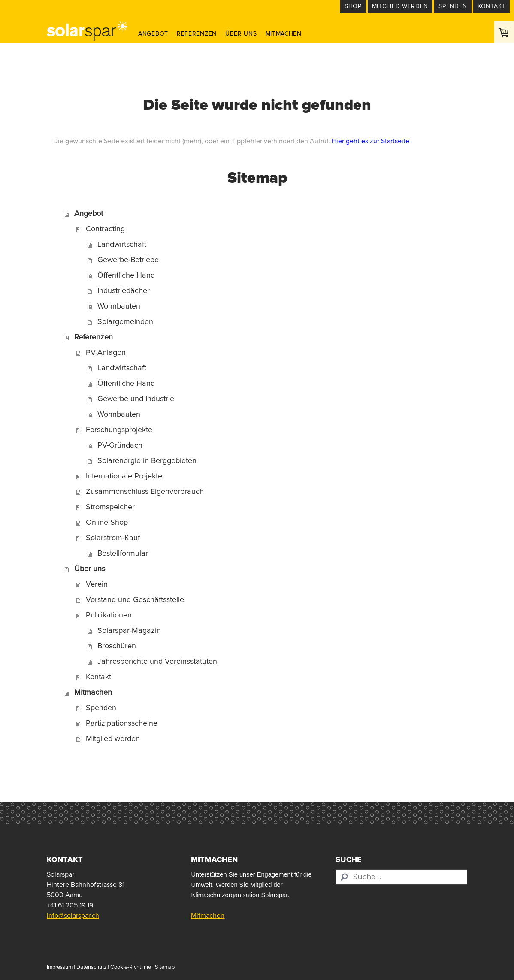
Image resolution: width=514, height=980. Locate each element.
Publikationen (109, 615)
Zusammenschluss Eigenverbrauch (145, 492)
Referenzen (197, 34)
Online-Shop (107, 523)
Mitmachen (284, 34)
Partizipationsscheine (122, 723)
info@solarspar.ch (73, 916)
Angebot (153, 34)
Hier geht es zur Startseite (370, 141)
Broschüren (117, 646)
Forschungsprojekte (119, 430)
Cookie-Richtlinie (131, 967)
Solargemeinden (125, 322)
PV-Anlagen (106, 353)
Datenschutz (91, 967)
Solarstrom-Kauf (113, 538)
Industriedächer (124, 291)
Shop (353, 6)
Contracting (105, 229)
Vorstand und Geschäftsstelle (135, 600)
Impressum (60, 967)
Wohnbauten (119, 306)
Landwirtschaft (122, 245)
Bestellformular (123, 554)
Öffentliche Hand (126, 275)
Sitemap (165, 967)
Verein (97, 584)
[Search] (401, 877)
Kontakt (98, 677)
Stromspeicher (110, 507)
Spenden (101, 708)
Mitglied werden (113, 739)
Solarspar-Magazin (129, 631)
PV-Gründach (120, 445)
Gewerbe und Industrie (136, 399)
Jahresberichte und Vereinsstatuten (157, 662)
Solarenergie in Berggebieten (147, 461)
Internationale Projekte (124, 476)
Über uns (241, 34)
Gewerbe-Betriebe (128, 260)
